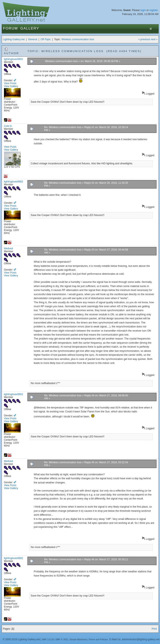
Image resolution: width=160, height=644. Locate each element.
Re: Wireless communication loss (63, 127)
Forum (11, 28)
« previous (144, 39)
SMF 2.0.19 (48, 639)
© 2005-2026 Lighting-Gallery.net (21, 639)
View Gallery (11, 86)
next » (154, 39)
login (143, 10)
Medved (8, 248)
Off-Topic (46, 39)
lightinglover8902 (14, 59)
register (154, 10)
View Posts (10, 83)
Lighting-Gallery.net (14, 39)
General (33, 39)
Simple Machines (78, 639)
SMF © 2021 (62, 639)
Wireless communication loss (78, 39)
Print (154, 629)
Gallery (30, 28)
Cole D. (8, 126)
